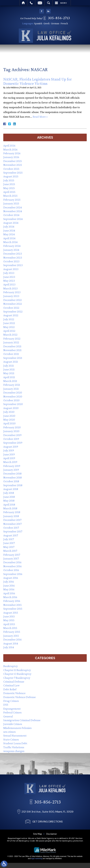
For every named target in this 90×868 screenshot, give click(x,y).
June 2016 (9, 586)
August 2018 (11, 489)
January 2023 (11, 296)
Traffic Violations (14, 747)
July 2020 (9, 412)
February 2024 (12, 246)
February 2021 (12, 385)
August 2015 (11, 613)
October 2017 (11, 528)
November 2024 (13, 211)
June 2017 (9, 543)
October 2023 (11, 261)
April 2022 (9, 331)
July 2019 (9, 450)
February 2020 (12, 427)
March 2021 (10, 381)
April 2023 (9, 284)
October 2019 (11, 439)
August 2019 (11, 447)
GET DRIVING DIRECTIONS (48, 852)
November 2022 (13, 304)
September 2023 (13, 265)
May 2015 (9, 620)
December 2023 (13, 254)
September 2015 (13, 609)
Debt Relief (10, 689)
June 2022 (9, 323)
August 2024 (11, 223)
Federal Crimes (12, 712)
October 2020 (11, 400)
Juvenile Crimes (13, 724)
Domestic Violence (14, 693)
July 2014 (9, 647)
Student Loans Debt (15, 743)
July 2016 (9, 582)
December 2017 (12, 520)
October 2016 (11, 570)
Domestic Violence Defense (19, 697)
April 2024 (9, 238)
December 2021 (12, 346)
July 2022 (9, 319)
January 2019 (11, 470)
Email (40, 3)
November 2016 (12, 566)
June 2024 (9, 230)
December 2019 (12, 435)
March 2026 (10, 149)
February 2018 (12, 512)
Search (49, 3)
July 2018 (9, 493)
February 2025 (12, 200)
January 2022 (11, 342)
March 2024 (10, 242)
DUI (6, 705)
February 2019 (12, 466)
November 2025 (13, 165)
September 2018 (13, 485)
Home (23, 3)
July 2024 (9, 227)
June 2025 (9, 184)
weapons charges (14, 751)
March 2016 (10, 597)
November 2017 (12, 524)
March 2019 (10, 462)
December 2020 (13, 393)
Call (31, 3)
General (8, 716)
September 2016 (13, 574)
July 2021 (9, 366)
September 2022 (13, 311)
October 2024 (11, 215)
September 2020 (13, 404)
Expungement (12, 709)
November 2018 (12, 477)
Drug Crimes (11, 701)
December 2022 (12, 300)
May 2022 (9, 327)
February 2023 (12, 292)
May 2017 (9, 547)
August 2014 (11, 643)
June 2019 (9, 454)
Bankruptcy (11, 666)
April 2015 (9, 624)
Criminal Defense (14, 682)
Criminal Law (11, 685)
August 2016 (11, 578)
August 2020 (11, 408)
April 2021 (9, 377)
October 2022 (11, 308)
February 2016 (12, 601)
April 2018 (9, 505)
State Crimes (11, 739)
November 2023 (13, 258)
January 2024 (11, 250)
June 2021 (9, 369)
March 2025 (10, 196)
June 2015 (9, 616)
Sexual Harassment (15, 736)
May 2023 (9, 281)
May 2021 (9, 373)
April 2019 (9, 458)
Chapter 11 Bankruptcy (17, 670)
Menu (63, 3)
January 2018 (11, 516)
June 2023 (9, 277)
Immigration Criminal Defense (22, 720)
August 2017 (11, 535)
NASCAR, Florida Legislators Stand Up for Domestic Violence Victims (38, 82)
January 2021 (11, 389)
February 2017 (12, 555)
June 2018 (9, 497)
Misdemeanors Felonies (17, 728)
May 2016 (9, 589)
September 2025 (13, 173)
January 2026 (11, 157)
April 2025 (9, 192)
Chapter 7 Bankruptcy (17, 678)
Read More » (40, 117)
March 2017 (10, 551)
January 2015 (11, 636)
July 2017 (9, 539)
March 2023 (10, 288)
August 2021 (11, 362)
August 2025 (11, 176)
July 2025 (9, 180)
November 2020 (13, 396)
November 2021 (12, 350)
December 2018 (12, 474)
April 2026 (9, 146)
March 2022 (10, 335)
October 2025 (11, 169)
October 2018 (11, 481)
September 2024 (13, 219)
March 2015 (10, 628)
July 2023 (9, 273)
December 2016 (12, 562)
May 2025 (9, 188)
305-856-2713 (60, 18)
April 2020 (9, 423)
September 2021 (13, 358)
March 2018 (10, 508)
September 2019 (13, 443)
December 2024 (13, 207)
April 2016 (9, 593)
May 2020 (9, 420)
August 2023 (11, 269)
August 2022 (11, 315)
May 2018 (9, 501)
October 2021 (11, 354)
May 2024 (9, 234)
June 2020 (9, 416)
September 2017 (13, 531)
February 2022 (12, 339)
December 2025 (13, 161)
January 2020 (11, 431)
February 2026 (12, 153)
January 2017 (11, 558)
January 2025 (11, 203)
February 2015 (12, 632)
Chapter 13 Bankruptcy (17, 674)
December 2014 (12, 639)
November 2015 (12, 605)
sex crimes (9, 732)
